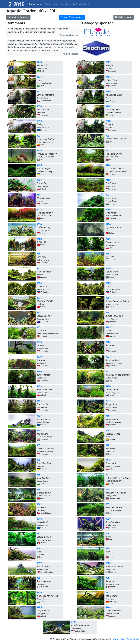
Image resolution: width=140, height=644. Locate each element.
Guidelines (66, 4)
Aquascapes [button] (35, 4)
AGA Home (85, 4)
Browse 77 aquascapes (72, 17)
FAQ (75, 4)
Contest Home (52, 4)
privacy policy (119, 639)
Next (124, 17)
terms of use (133, 639)
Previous (18, 17)
